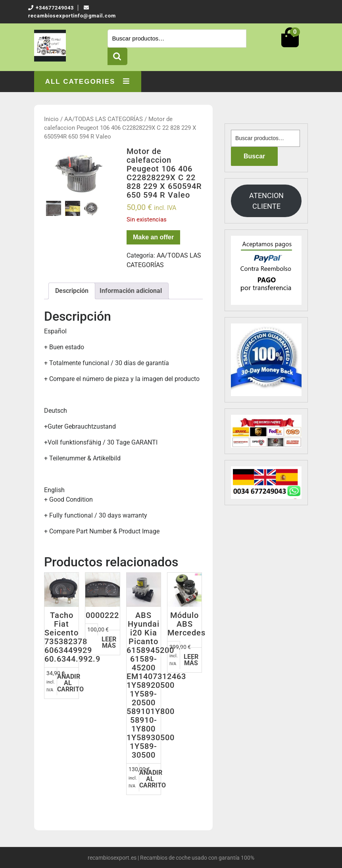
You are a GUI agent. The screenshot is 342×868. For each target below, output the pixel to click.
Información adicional (131, 291)
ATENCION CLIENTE (266, 201)
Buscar (117, 56)
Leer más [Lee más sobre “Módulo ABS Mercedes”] (191, 660)
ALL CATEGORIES (88, 81)
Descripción (72, 291)
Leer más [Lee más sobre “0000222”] (109, 642)
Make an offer (153, 237)
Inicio (51, 119)
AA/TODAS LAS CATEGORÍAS (104, 119)
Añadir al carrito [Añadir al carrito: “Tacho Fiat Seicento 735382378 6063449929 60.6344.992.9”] (68, 683)
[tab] (72, 291)
